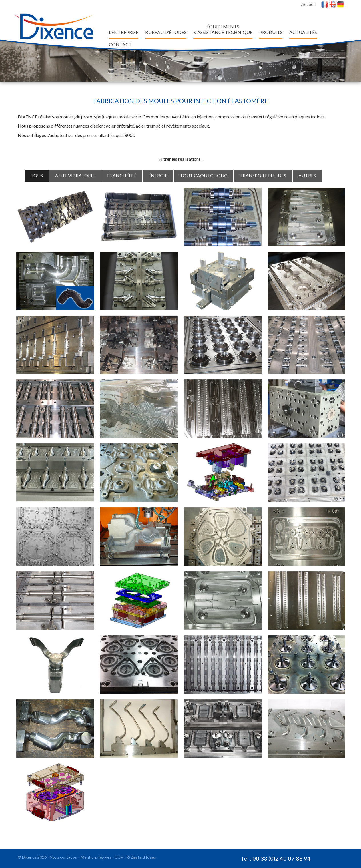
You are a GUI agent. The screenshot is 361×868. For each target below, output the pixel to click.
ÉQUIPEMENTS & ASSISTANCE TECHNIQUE (223, 29)
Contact (120, 44)
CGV (119, 857)
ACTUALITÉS (303, 32)
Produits (271, 32)
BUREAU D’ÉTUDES (166, 32)
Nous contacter (64, 857)
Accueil (308, 4)
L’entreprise (124, 32)
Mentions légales (97, 857)
